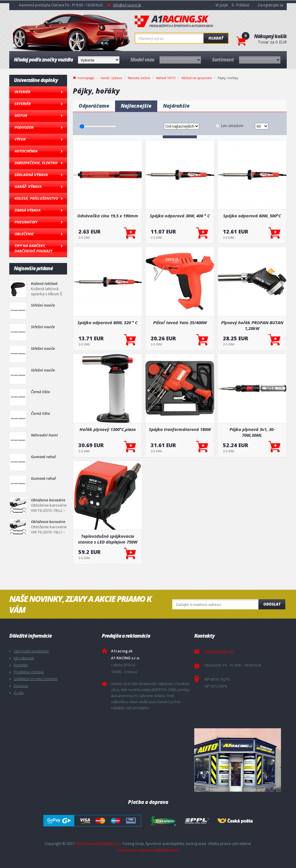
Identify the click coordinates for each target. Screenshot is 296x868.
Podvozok (24, 127)
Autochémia (26, 151)
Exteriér (23, 104)
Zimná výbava (27, 210)
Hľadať (216, 38)
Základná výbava (31, 175)
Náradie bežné (139, 78)
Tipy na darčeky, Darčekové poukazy (33, 248)
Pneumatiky (26, 222)
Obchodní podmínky (31, 651)
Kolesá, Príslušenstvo (36, 198)
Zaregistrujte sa (270, 5)
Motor (21, 115)
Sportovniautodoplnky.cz (97, 843)
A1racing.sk (174, 22)
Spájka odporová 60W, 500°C (252, 216)
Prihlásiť (243, 5)
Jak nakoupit (24, 658)
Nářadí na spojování (197, 78)
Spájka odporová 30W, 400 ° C (180, 216)
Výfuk (20, 139)
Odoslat (272, 604)
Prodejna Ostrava (29, 672)
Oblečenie (24, 234)
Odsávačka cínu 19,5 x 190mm (108, 216)
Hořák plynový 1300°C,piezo (108, 429)
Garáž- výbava (28, 186)
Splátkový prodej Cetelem (36, 679)
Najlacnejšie (136, 106)
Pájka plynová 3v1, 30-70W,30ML (252, 432)
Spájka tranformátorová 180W (180, 429)
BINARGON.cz (167, 850)
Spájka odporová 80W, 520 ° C (108, 322)
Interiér (22, 92)
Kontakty (21, 665)
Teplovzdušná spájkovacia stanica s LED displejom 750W (108, 539)
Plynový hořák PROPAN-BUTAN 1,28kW (252, 325)
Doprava (21, 686)
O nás (19, 692)
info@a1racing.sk (127, 5)
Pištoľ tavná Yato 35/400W (180, 322)
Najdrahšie (176, 106)
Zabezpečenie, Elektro (36, 163)
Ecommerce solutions (136, 850)
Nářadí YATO (166, 78)
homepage (86, 77)
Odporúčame (94, 106)
